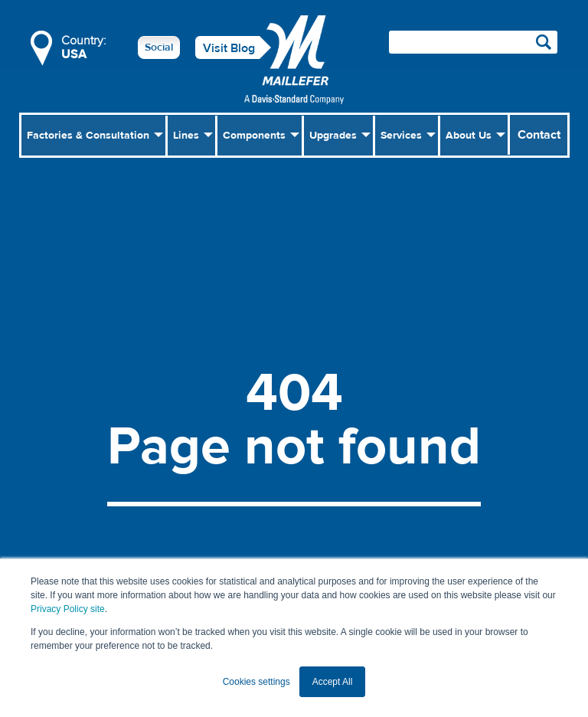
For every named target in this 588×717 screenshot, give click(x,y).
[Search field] (473, 42)
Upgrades (333, 136)
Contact (539, 135)
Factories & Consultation (88, 136)
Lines (186, 136)
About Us (469, 136)
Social (159, 47)
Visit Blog (229, 48)
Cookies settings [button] (256, 682)
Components (254, 136)
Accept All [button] (333, 682)
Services (401, 136)
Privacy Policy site (68, 609)
